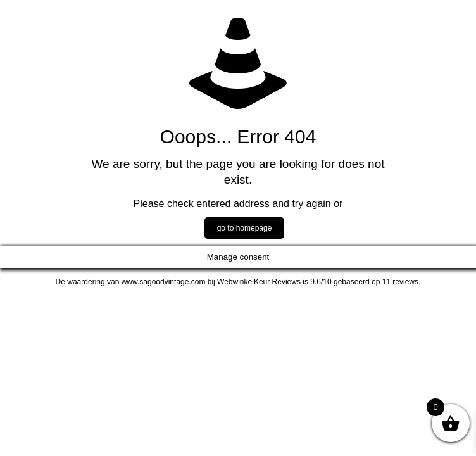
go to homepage (245, 228)
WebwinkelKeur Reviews (259, 282)
